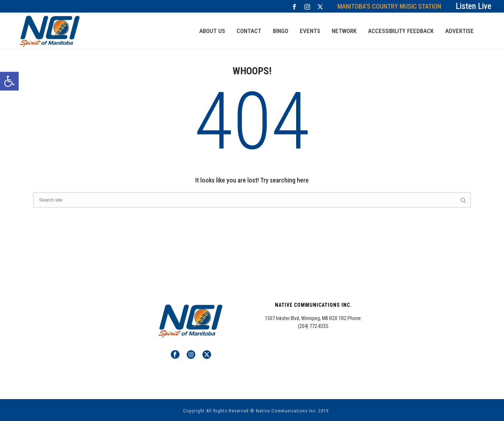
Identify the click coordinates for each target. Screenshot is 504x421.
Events (310, 31)
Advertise (459, 31)
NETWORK (344, 31)
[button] (9, 81)
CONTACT (249, 31)
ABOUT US (212, 31)
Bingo (281, 31)
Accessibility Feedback (401, 31)
